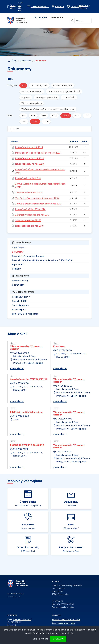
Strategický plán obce (46, 97)
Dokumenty (18, 252)
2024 (54, 116)
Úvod (14, 61)
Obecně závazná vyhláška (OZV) (64, 91)
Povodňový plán (22, 296)
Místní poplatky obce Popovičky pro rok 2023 (38, 153)
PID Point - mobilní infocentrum (27, 412)
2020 (24, 122)
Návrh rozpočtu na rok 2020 (29, 164)
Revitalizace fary (20, 281)
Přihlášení (83, 8)
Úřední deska (19, 248)
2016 (46, 122)
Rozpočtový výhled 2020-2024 (30, 209)
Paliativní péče (19, 310)
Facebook (12, 625)
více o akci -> (17, 368)
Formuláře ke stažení (32, 91)
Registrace (83, 5)
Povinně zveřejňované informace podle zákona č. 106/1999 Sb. (43, 260)
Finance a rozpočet (63, 86)
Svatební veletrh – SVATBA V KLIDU (29, 379)
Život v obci (57, 18)
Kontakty (48, 32)
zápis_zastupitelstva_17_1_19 (28, 220)
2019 (35, 121)
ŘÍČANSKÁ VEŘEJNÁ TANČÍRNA (27, 445)
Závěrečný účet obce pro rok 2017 (32, 215)
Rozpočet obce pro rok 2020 (30, 158)
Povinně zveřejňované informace (28, 256)
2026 (33, 116)
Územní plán (69, 97)
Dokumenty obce (39, 86)
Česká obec (13, 7)
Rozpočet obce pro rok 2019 (29, 226)
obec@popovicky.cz (22, 619)
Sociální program (20, 305)
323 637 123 (16, 622)
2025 (44, 116)
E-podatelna (18, 265)
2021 (87, 116)
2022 (77, 116)
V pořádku (58, 639)
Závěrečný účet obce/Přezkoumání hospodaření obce (48, 109)
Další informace (40, 639)
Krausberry (59, 346)
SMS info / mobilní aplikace (25, 314)
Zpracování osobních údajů (64, 623)
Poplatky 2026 (19, 301)
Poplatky (26, 97)
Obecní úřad (40, 18)
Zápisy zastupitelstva (32, 103)
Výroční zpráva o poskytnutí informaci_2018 (37, 198)
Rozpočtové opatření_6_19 (28, 178)
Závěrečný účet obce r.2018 (29, 193)
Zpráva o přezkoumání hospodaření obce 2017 (38, 204)
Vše (23, 86)
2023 (66, 115)
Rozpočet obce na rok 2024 (29, 147)
